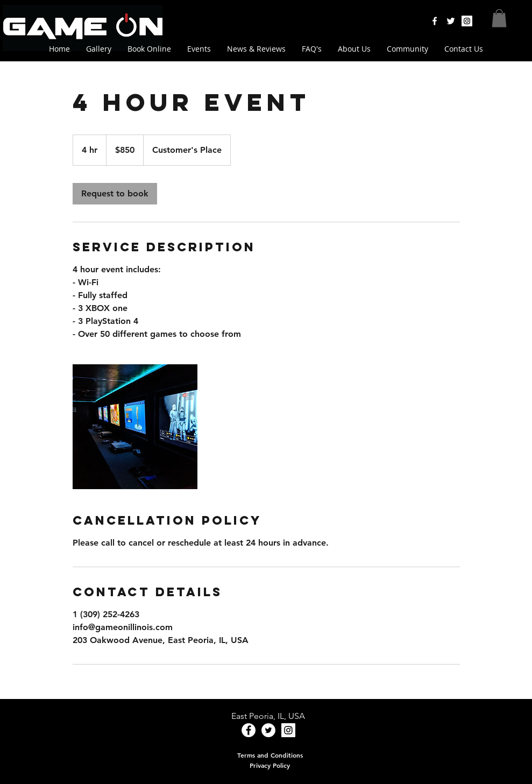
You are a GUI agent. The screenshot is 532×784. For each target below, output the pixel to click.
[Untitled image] (135, 427)
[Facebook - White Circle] (249, 730)
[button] (499, 18)
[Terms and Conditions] (270, 755)
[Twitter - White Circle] (268, 730)
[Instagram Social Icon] (467, 21)
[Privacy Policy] (270, 765)
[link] (115, 194)
